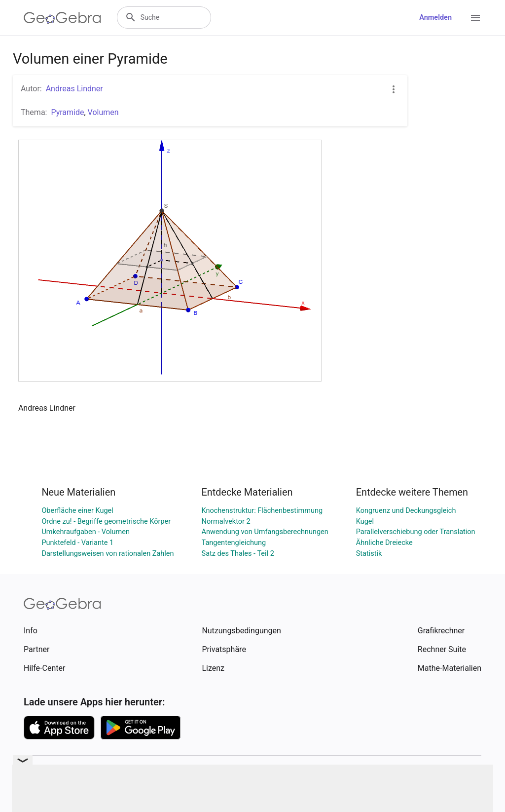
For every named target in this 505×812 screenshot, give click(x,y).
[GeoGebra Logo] (62, 18)
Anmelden (435, 18)
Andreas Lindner (74, 89)
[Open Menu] (475, 18)
